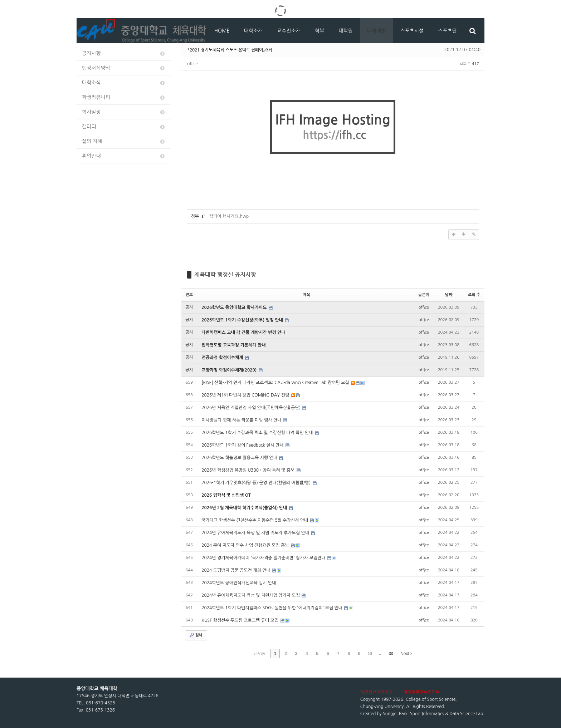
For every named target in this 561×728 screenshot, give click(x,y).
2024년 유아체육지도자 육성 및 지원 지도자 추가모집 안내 (256, 533)
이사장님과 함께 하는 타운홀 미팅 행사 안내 (242, 420)
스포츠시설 (412, 31)
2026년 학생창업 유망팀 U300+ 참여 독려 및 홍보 (249, 470)
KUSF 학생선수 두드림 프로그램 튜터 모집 (240, 620)
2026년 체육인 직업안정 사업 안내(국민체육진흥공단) (252, 408)
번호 (189, 295)
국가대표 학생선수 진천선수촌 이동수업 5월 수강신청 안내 (255, 520)
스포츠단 (447, 31)
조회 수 (474, 295)
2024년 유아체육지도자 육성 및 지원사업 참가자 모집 (251, 595)
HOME (222, 31)
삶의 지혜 (124, 141)
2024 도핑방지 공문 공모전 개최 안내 (236, 570)
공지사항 (124, 53)
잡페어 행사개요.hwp (229, 216)
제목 (307, 295)
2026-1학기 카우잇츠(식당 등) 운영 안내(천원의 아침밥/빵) (257, 483)
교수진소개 (289, 31)
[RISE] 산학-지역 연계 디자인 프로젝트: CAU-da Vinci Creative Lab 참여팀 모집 (276, 383)
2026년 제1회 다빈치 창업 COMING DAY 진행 (246, 395)
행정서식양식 (124, 68)
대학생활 (377, 31)
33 (391, 654)
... (380, 654)
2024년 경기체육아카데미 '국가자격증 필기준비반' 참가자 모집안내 (264, 558)
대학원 (345, 31)
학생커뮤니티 (124, 97)
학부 (319, 31)
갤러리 (124, 127)
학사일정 (124, 112)
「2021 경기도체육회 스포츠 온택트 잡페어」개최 (230, 50)
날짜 (449, 295)
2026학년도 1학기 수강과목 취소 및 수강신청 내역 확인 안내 (258, 433)
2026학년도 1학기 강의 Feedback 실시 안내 (243, 445)
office (193, 64)
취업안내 (124, 156)
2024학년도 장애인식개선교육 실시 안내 (239, 583)
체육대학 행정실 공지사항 (225, 274)
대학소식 (124, 83)
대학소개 (253, 31)
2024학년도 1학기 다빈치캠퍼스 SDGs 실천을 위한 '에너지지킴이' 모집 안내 (272, 608)
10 (369, 654)
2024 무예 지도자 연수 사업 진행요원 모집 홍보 (246, 545)
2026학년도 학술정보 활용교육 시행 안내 (240, 458)
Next (406, 654)
